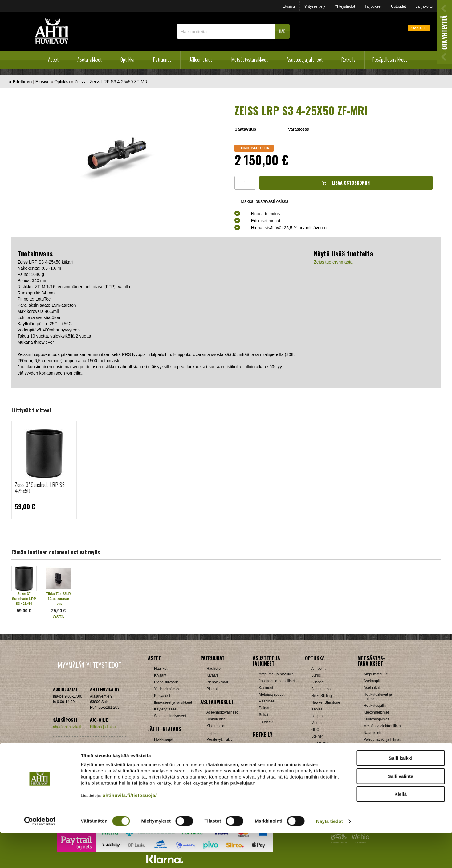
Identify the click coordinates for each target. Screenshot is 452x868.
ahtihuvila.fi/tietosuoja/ (130, 830)
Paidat (264, 708)
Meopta (317, 723)
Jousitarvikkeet (376, 773)
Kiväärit (160, 675)
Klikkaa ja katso (103, 727)
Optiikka (127, 59)
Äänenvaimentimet (222, 767)
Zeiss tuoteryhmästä (333, 262)
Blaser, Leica (322, 689)
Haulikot (161, 669)
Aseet (53, 59)
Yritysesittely (315, 6)
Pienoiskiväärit (166, 682)
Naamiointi (372, 733)
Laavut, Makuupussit (276, 745)
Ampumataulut (375, 674)
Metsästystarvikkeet (250, 59)
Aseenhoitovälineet (222, 712)
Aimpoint (318, 669)
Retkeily (348, 59)
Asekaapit (372, 681)
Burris (316, 675)
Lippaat (212, 733)
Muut (211, 773)
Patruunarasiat (166, 767)
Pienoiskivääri (218, 682)
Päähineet (267, 701)
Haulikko (214, 669)
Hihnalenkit (216, 719)
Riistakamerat (375, 760)
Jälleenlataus (201, 59)
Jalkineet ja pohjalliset (277, 681)
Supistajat (215, 746)
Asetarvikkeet (90, 59)
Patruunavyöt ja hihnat (382, 739)
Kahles (317, 709)
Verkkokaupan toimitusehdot (90, 746)
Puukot (369, 746)
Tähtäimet (215, 753)
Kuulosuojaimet (376, 719)
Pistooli (212, 689)
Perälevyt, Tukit (219, 739)
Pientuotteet (269, 759)
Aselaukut (372, 688)
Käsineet (266, 688)
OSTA (58, 617)
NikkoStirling (322, 696)
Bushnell (318, 682)
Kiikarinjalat (216, 726)
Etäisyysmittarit (324, 764)
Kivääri (212, 675)
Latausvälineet (166, 753)
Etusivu (289, 6)
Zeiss (80, 82)
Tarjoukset (373, 6)
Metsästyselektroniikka (382, 726)
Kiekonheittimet (376, 712)
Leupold (318, 716)
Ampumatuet (217, 760)
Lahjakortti (424, 6)
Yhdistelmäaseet (168, 689)
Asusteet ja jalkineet (305, 59)
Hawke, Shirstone (326, 702)
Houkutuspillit (375, 706)
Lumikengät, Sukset (275, 752)
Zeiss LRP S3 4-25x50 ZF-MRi (119, 82)
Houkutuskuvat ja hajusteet (378, 697)
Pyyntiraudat (374, 753)
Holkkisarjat (164, 739)
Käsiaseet (162, 696)
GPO (315, 730)
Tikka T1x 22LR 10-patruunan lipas (59, 599)
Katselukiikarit (323, 770)
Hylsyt (159, 746)
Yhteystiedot (345, 6)
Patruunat (162, 59)
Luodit (159, 760)
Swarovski (320, 743)
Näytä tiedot (330, 856)
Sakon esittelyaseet (170, 716)
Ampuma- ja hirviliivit (276, 674)
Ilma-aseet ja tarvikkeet (173, 702)
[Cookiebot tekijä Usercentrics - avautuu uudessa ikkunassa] (40, 856)
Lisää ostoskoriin (346, 183)
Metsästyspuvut (272, 694)
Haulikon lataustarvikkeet (175, 773)
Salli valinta (401, 811)
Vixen (316, 750)
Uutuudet (399, 6)
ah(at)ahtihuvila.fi (67, 727)
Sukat (264, 715)
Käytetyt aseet (166, 709)
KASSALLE (419, 28)
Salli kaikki (401, 793)
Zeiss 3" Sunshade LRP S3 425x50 (40, 488)
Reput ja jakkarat (273, 765)
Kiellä (401, 829)
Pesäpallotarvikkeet (390, 59)
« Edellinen (20, 82)
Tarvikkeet (267, 722)
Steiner (317, 736)
